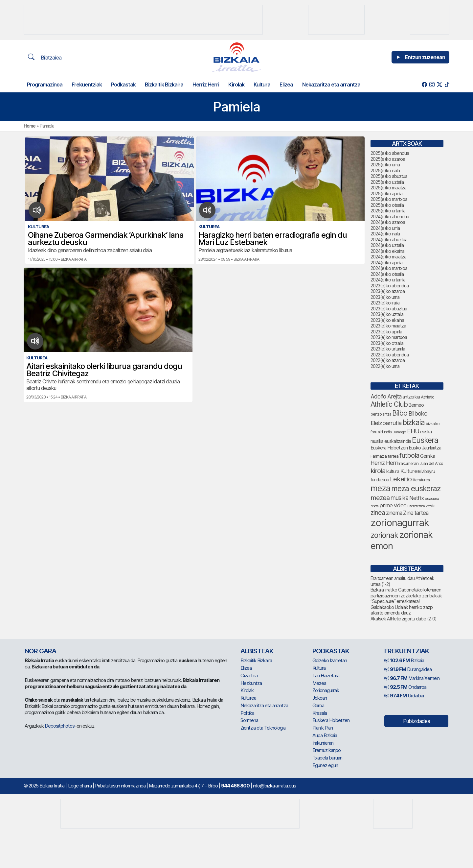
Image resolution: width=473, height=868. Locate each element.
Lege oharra (80, 786)
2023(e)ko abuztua (389, 309)
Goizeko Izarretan (330, 660)
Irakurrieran (323, 743)
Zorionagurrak (326, 690)
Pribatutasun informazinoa (120, 786)
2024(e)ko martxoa (389, 268)
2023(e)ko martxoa (389, 337)
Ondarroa (405, 687)
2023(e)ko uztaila (387, 314)
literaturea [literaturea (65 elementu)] (421, 480)
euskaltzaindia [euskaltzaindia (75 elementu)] (398, 441)
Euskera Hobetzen (331, 720)
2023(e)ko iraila (385, 303)
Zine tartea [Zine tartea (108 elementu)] (416, 513)
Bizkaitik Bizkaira (164, 84)
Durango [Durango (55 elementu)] (399, 432)
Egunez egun (325, 765)
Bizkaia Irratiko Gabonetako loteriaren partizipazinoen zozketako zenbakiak (406, 593)
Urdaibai (404, 696)
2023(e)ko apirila (386, 332)
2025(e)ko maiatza (388, 188)
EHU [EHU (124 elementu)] (413, 431)
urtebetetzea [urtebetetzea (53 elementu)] (416, 506)
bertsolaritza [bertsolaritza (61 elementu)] (381, 414)
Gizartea (249, 675)
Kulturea (248, 698)
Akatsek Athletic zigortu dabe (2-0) (404, 619)
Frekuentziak (87, 84)
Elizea (286, 84)
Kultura (262, 84)
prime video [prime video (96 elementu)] (393, 505)
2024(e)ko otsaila (387, 274)
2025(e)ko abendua (390, 153)
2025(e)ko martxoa (389, 199)
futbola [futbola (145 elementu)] (409, 455)
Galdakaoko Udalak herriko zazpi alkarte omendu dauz (402, 610)
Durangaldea (408, 669)
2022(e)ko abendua (390, 355)
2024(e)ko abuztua (389, 240)
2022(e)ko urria (385, 366)
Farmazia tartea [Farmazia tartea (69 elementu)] (384, 456)
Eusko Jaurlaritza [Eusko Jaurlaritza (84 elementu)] (425, 448)
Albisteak (257, 651)
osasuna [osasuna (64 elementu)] (432, 499)
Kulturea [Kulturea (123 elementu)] (410, 471)
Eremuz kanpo (327, 750)
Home (30, 126)
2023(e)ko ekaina (387, 320)
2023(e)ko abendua (390, 286)
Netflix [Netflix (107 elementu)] (417, 498)
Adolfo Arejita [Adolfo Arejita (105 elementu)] (386, 396)
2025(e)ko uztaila (387, 182)
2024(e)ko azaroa (388, 222)
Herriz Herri (206, 84)
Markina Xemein (412, 678)
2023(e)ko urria (385, 297)
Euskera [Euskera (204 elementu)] (425, 440)
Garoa (318, 705)
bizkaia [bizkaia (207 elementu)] (414, 422)
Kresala (320, 713)
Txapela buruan (327, 758)
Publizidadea (417, 721)
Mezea (319, 683)
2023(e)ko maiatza (388, 326)
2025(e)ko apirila (386, 193)
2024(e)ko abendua (390, 217)
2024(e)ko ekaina (387, 251)
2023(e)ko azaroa (388, 291)
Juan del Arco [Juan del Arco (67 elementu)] (431, 463)
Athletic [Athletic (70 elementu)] (428, 397)
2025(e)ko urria (385, 165)
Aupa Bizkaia (325, 735)
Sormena (249, 720)
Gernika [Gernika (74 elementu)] (428, 456)
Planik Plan (323, 728)
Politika (247, 713)
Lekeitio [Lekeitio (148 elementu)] (401, 479)
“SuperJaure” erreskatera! (395, 601)
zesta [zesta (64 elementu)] (430, 506)
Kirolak (236, 84)
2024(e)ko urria (385, 228)
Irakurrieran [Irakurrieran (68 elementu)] (408, 463)
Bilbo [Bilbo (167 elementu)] (400, 413)
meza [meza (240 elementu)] (380, 488)
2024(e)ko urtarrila (388, 280)
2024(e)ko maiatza (388, 257)
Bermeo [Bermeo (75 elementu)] (416, 405)
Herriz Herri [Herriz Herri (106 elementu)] (384, 463)
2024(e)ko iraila (385, 234)
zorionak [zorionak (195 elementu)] (384, 535)
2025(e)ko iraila (385, 170)
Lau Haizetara (326, 675)
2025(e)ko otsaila (387, 205)
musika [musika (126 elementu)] (399, 498)
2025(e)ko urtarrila (388, 211)
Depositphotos (60, 726)
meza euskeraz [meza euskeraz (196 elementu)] (416, 489)
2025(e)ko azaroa (388, 159)
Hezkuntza (251, 683)
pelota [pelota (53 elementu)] (374, 506)
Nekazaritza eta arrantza (331, 84)
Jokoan (320, 698)
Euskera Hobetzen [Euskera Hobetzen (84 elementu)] (389, 448)
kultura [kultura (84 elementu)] (393, 471)
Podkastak (123, 84)
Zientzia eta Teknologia (263, 728)
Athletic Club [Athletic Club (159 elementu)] (389, 404)
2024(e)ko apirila (386, 263)
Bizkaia (404, 660)
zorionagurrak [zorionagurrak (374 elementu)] (400, 523)
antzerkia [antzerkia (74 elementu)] (411, 397)
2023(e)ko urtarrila (388, 349)
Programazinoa (45, 84)
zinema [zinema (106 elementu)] (394, 513)
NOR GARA (40, 651)
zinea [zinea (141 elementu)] (378, 513)
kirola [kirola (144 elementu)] (378, 471)
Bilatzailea (45, 57)
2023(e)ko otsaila (387, 343)
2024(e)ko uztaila (387, 245)
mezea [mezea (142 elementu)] (380, 498)
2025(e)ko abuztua (389, 176)
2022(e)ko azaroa (388, 360)
